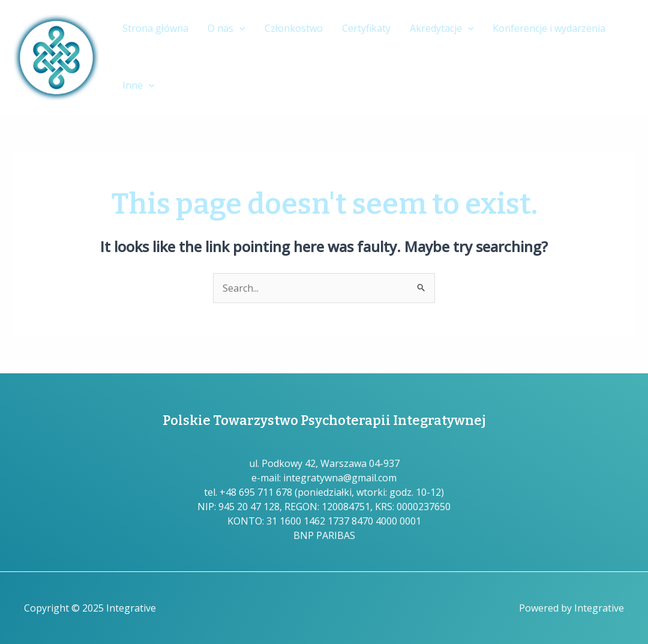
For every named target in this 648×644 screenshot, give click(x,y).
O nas (226, 29)
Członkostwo (294, 28)
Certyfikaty (366, 28)
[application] (239, 29)
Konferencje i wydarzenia (549, 28)
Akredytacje (442, 29)
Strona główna (155, 28)
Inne (139, 86)
